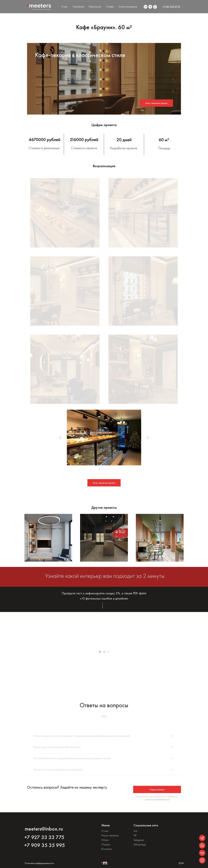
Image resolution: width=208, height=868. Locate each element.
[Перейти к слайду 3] (103, 469)
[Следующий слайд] (148, 438)
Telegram (139, 840)
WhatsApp (140, 844)
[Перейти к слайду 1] (99, 469)
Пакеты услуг (95, 7)
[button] (156, 103)
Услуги (105, 840)
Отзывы (110, 7)
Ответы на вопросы (128, 7)
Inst (135, 831)
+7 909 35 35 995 (45, 845)
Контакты (107, 849)
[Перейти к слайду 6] (109, 469)
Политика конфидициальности (39, 863)
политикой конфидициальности (157, 799)
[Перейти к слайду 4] (105, 469)
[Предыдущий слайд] (60, 438)
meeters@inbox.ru (44, 829)
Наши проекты (110, 835)
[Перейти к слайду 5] (107, 469)
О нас (64, 7)
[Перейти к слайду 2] (101, 469)
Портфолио (79, 7)
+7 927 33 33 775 (44, 837)
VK (135, 835)
